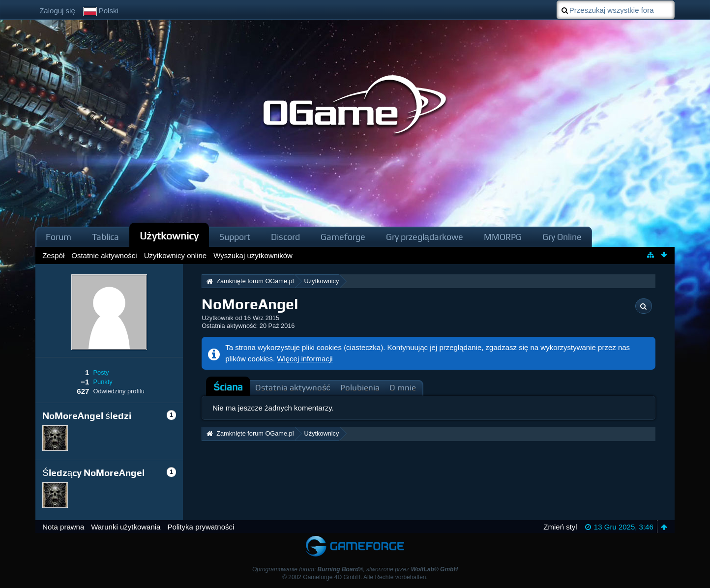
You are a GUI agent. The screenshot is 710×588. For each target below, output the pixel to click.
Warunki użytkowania (126, 527)
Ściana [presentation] (228, 387)
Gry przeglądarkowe (425, 237)
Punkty (103, 382)
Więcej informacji (305, 359)
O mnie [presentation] (403, 388)
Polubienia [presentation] (360, 388)
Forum (59, 237)
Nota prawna (63, 527)
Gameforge (343, 237)
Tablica (105, 237)
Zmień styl (560, 527)
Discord (285, 237)
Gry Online (562, 237)
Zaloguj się (57, 11)
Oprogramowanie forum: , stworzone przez (355, 569)
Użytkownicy (169, 236)
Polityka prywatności (201, 527)
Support (235, 237)
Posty (101, 372)
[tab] (228, 387)
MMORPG (503, 237)
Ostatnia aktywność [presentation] (293, 388)
